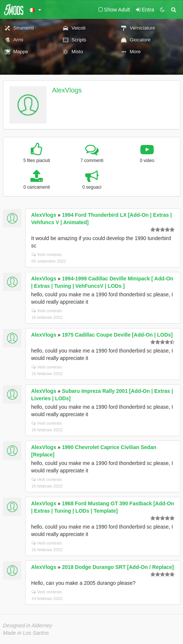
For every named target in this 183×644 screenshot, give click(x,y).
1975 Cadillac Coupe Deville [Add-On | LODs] (117, 335)
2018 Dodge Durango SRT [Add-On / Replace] (118, 567)
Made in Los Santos (26, 633)
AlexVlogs (67, 90)
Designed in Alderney (28, 626)
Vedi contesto (47, 254)
